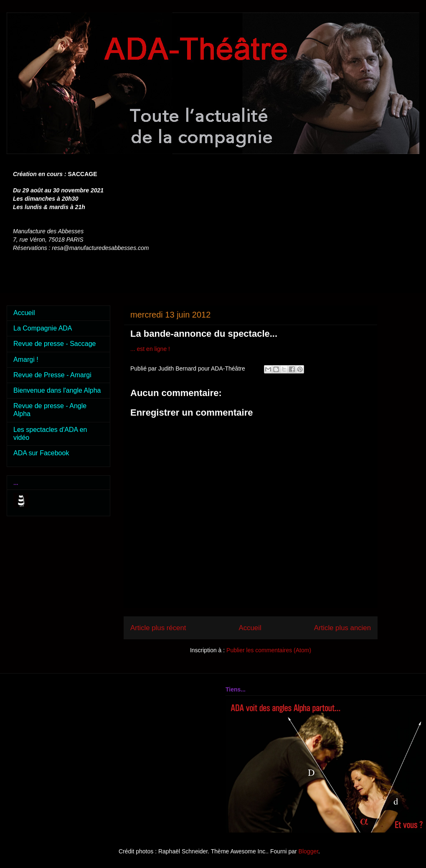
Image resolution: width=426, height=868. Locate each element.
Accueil (250, 628)
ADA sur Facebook (41, 453)
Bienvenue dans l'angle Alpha (57, 390)
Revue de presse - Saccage (55, 344)
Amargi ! (26, 360)
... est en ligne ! (150, 349)
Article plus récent (158, 628)
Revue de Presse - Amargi (52, 375)
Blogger (308, 851)
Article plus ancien (342, 628)
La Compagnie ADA (43, 328)
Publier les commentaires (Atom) (269, 650)
